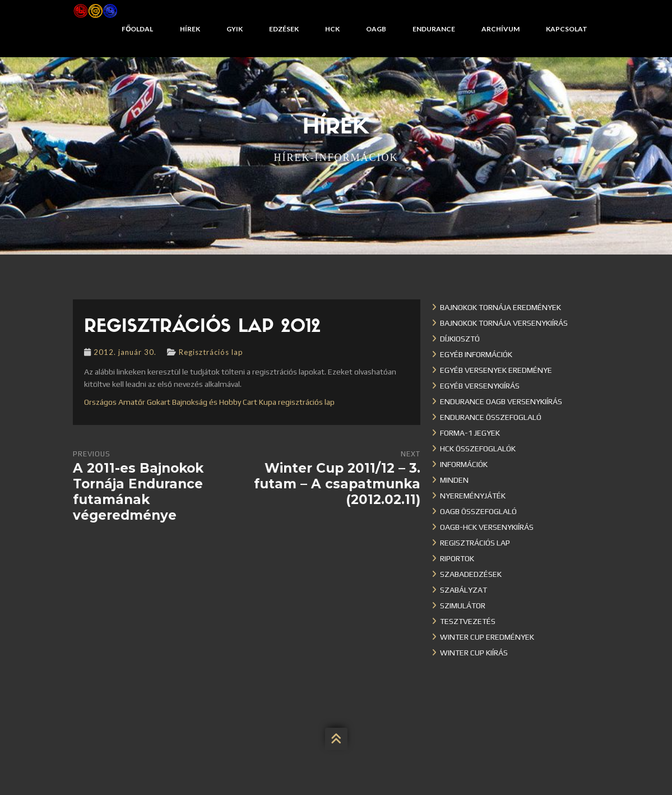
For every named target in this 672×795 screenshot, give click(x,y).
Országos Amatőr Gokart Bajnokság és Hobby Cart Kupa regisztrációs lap (209, 402)
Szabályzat (464, 590)
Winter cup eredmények (487, 637)
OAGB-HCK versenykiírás (487, 527)
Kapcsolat (567, 29)
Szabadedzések (471, 574)
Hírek (190, 29)
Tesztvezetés (468, 621)
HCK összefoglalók (478, 449)
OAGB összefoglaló (478, 511)
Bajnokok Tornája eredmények (500, 307)
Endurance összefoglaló (491, 417)
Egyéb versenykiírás (480, 386)
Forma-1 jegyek (470, 433)
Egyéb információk (476, 354)
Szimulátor (463, 606)
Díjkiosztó (460, 339)
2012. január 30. (125, 352)
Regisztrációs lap (211, 352)
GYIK (235, 29)
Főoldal (137, 29)
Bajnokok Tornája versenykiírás (504, 323)
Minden (454, 480)
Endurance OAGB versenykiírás (501, 401)
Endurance (434, 29)
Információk (464, 464)
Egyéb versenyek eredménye (496, 370)
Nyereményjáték (473, 496)
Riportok (457, 558)
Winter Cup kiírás (474, 653)
